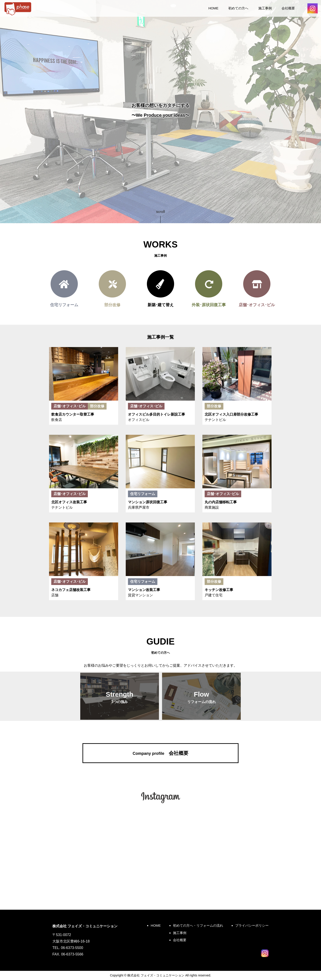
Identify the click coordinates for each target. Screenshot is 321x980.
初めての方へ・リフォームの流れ (198, 925)
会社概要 (288, 8)
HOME (213, 8)
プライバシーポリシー (252, 925)
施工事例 (265, 8)
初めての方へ (238, 8)
